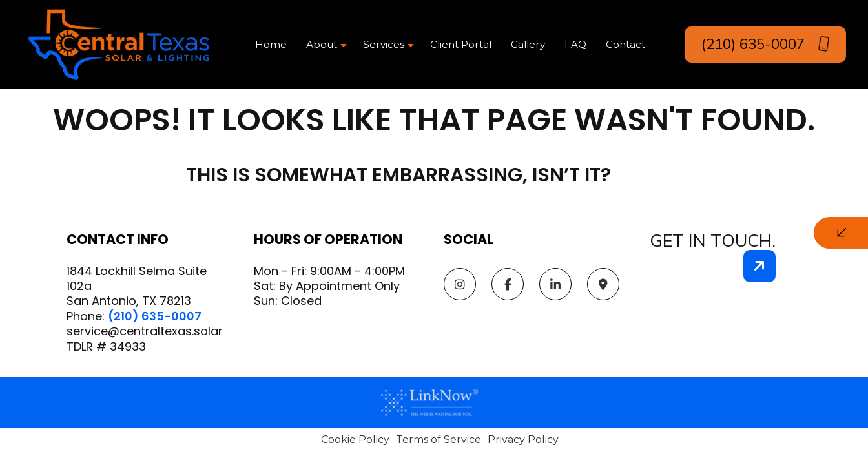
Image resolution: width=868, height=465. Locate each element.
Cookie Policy (355, 439)
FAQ (575, 44)
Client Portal (461, 44)
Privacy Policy (523, 439)
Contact (625, 44)
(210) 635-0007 (766, 44)
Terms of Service (439, 439)
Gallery (528, 44)
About (322, 44)
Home (271, 44)
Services (384, 44)
